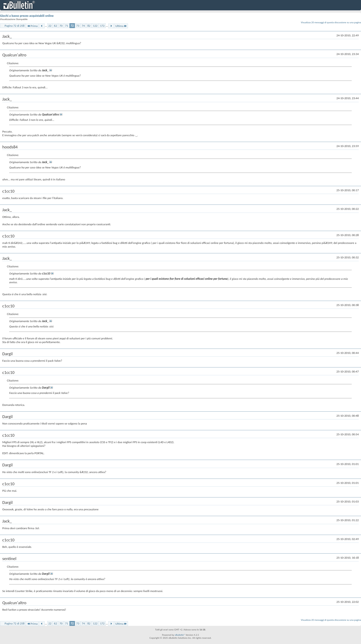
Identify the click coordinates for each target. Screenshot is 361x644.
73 (78, 26)
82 (89, 26)
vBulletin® (180, 635)
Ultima (121, 26)
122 (95, 26)
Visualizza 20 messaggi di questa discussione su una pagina (331, 22)
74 (83, 26)
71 (67, 26)
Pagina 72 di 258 (15, 26)
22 (50, 26)
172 (102, 26)
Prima (32, 26)
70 (61, 26)
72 (72, 26)
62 (55, 26)
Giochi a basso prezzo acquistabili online (27, 16)
